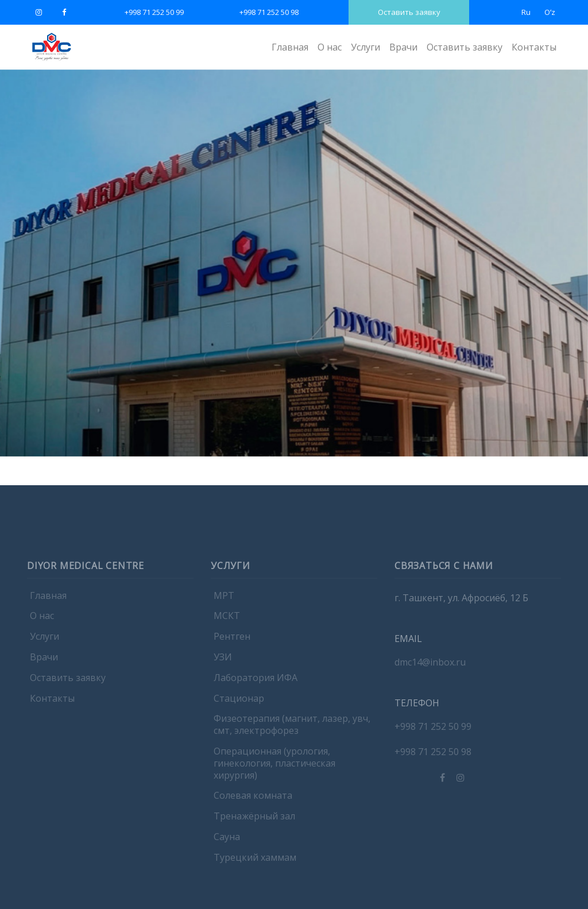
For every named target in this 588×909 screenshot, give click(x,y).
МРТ (224, 601)
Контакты (534, 47)
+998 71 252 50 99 (154, 12)
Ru (526, 12)
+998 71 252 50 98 (269, 12)
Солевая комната (253, 801)
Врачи (403, 47)
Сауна (227, 842)
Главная (290, 47)
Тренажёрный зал (254, 821)
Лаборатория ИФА (256, 683)
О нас (330, 47)
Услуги (365, 47)
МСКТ (227, 621)
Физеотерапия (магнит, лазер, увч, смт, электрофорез (292, 730)
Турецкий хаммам (255, 862)
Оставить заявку (409, 12)
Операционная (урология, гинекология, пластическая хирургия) (274, 768)
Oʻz (550, 12)
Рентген (232, 641)
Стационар (239, 703)
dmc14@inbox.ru (430, 667)
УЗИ (223, 662)
